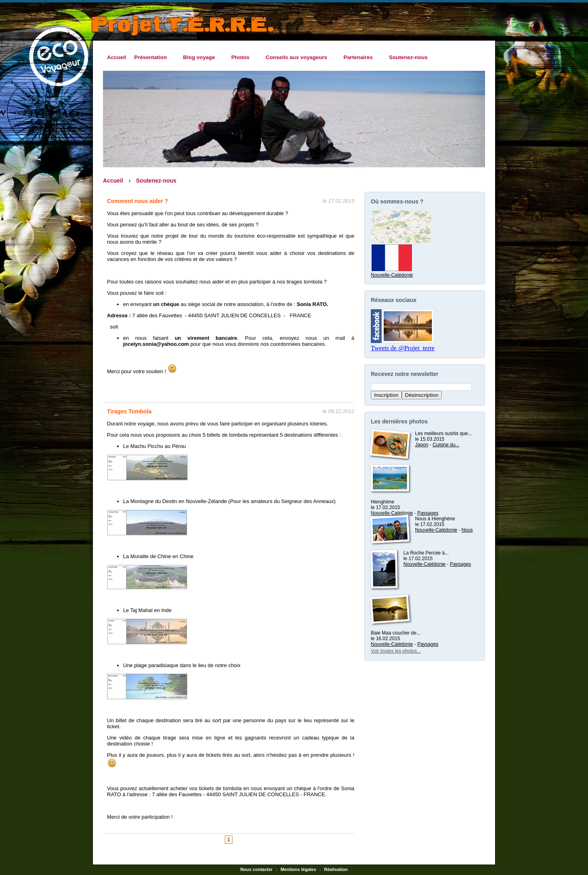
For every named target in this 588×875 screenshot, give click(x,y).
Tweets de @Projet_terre (403, 348)
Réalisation (336, 869)
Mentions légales (298, 869)
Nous (467, 530)
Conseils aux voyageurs (298, 58)
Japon (422, 445)
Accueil (117, 57)
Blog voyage (201, 58)
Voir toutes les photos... (396, 651)
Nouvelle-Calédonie (392, 272)
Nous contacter (257, 869)
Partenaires (360, 58)
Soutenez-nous (408, 57)
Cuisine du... (446, 445)
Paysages (428, 513)
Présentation (153, 58)
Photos (243, 58)
